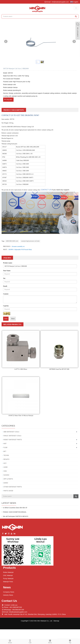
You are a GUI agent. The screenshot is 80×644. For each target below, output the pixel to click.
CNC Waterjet (8, 575)
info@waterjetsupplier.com (60, 2)
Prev (6, 41)
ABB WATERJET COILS (11, 432)
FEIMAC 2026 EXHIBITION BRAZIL (15, 512)
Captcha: (6, 306)
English (74, 2)
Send (6, 319)
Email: (5, 286)
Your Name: (7, 271)
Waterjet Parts (8, 582)
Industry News (8, 595)
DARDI (6, 483)
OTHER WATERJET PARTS (13, 487)
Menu (50, 641)
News (7, 587)
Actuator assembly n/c (18, 246)
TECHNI (6, 455)
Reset (13, 319)
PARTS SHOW (8, 491)
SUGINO (6, 475)
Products (9, 568)
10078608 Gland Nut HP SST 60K (59, 369)
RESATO (6, 459)
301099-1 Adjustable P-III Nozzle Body (20, 250)
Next (74, 41)
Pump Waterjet (8, 578)
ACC (5, 463)
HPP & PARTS (8, 479)
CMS (5, 471)
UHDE (6, 467)
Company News (9, 592)
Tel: (4, 278)
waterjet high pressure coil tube (30, 241)
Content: (6, 294)
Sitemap (56, 621)
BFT (5, 451)
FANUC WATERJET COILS (12, 436)
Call (30, 641)
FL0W (5, 447)
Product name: (8, 263)
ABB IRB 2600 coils (12, 241)
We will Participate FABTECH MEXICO (16, 516)
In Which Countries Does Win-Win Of (15, 508)
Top (70, 641)
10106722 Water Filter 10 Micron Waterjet (21, 416)
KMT (5, 444)
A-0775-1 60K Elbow (21, 369)
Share (10, 641)
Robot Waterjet (8, 572)
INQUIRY (8, 100)
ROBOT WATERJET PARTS (13, 440)
